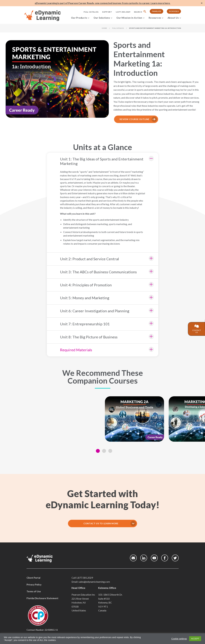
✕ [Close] (202, 3)
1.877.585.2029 (123, 12)
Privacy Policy (34, 585)
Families (157, 11)
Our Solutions (102, 18)
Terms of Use (34, 591)
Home (104, 28)
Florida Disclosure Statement (42, 598)
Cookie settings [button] (179, 639)
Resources (155, 18)
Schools (174, 11)
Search (138, 12)
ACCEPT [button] (195, 639)
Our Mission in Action (129, 18)
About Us (173, 18)
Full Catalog (91, 12)
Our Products (79, 18)
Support (107, 12)
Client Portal (33, 578)
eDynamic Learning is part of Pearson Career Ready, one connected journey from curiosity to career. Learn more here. (103, 3)
